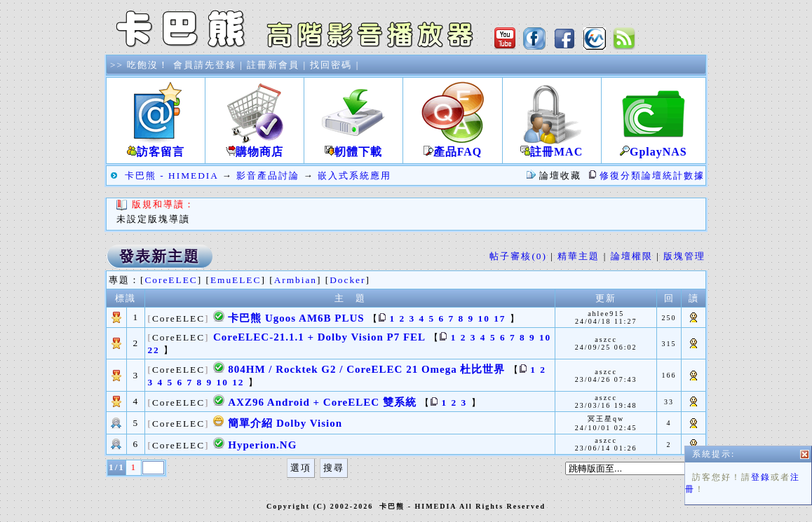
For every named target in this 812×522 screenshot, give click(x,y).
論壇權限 (632, 256)
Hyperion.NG (262, 445)
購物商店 (255, 146)
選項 (301, 468)
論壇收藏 (560, 176)
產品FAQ (452, 146)
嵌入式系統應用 (354, 176)
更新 (606, 298)
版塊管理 (684, 256)
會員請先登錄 (205, 65)
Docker (347, 280)
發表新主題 (160, 256)
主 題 (350, 298)
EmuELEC (236, 280)
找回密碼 (331, 65)
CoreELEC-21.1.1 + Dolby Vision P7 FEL (319, 337)
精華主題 (578, 256)
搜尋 (334, 468)
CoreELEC (171, 280)
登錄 (761, 485)
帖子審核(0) (518, 256)
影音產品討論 (268, 176)
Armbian (296, 280)
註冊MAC (552, 146)
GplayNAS (654, 146)
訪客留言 (156, 146)
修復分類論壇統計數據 (652, 176)
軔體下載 (353, 146)
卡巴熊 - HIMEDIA (171, 176)
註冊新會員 (273, 65)
